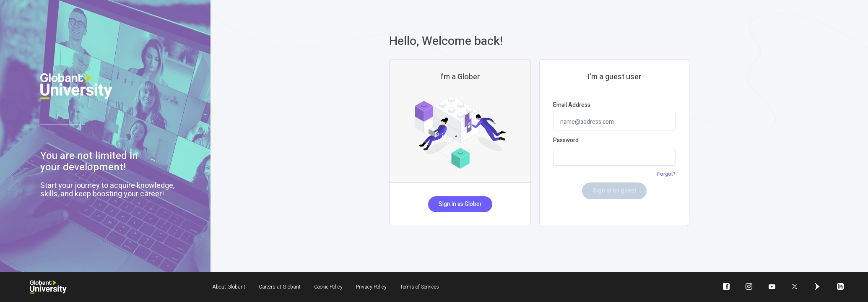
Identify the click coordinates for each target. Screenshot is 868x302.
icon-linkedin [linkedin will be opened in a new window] (837, 293)
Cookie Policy (328, 287)
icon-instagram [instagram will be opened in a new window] (749, 293)
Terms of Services (420, 287)
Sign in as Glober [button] (462, 205)
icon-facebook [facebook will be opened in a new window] (730, 293)
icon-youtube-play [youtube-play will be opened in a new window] (772, 293)
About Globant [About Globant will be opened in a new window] (229, 287)
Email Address (576, 105)
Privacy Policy (371, 287)
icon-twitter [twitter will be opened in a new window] (795, 293)
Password (570, 141)
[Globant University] (48, 287)
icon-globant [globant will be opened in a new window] (817, 293)
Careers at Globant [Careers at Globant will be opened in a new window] (280, 287)
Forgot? (666, 174)
